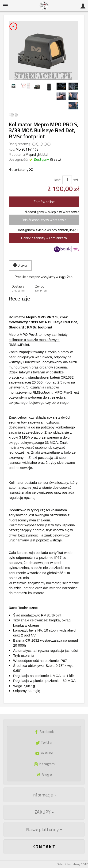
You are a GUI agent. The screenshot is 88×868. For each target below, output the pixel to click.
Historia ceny (20, 170)
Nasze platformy (44, 829)
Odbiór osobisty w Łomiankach (44, 238)
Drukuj (20, 265)
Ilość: (57, 180)
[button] (20, 288)
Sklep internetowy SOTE (73, 864)
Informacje (44, 795)
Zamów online (44, 202)
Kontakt (44, 846)
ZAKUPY (44, 812)
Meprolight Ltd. (37, 154)
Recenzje (19, 299)
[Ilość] (67, 180)
